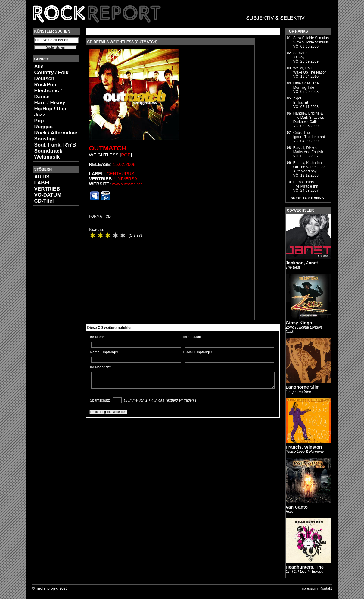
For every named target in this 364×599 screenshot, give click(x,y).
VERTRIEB (47, 189)
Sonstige (45, 139)
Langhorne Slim (303, 387)
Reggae (44, 127)
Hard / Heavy (50, 103)
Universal (127, 179)
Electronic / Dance (48, 94)
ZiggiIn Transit (301, 100)
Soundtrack (48, 151)
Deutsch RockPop (45, 82)
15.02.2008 (124, 164)
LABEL (43, 183)
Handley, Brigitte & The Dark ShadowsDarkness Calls (309, 118)
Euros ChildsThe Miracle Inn (306, 184)
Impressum (309, 588)
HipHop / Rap (50, 109)
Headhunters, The (305, 567)
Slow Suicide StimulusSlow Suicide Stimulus (311, 40)
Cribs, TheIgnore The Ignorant (309, 135)
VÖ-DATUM (48, 195)
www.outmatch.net (127, 184)
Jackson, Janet (302, 263)
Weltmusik (47, 157)
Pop (39, 121)
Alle (39, 66)
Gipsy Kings (299, 323)
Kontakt (326, 588)
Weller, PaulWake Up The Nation (310, 70)
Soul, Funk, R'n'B (55, 145)
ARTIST (44, 177)
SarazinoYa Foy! (300, 55)
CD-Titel (44, 201)
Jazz (40, 115)
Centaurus (120, 173)
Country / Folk (51, 73)
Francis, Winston (304, 447)
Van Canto (297, 507)
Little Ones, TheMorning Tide (306, 85)
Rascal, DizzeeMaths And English (308, 150)
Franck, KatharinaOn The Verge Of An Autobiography (310, 167)
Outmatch (108, 148)
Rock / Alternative (56, 133)
